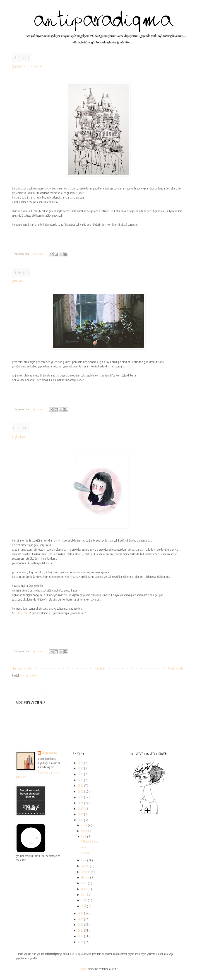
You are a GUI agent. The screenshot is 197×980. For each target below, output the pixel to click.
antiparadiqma (49, 753)
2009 (81, 942)
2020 (81, 792)
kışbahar (19, 437)
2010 (81, 936)
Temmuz (86, 872)
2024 (81, 768)
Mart (84, 895)
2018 (81, 803)
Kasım (85, 831)
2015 (81, 820)
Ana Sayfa (100, 669)
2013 (81, 919)
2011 (81, 931)
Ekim (84, 837)
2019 (81, 797)
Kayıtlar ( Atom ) (28, 676)
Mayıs (85, 883)
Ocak (84, 906)
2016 (81, 814)
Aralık (85, 825)
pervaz (17, 281)
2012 (81, 925)
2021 (81, 786)
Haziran (86, 877)
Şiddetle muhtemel (27, 67)
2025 (81, 763)
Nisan (84, 889)
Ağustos (86, 866)
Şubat (85, 900)
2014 (81, 913)
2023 (81, 774)
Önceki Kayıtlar (176, 669)
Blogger (83, 969)
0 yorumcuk (38, 254)
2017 (81, 809)
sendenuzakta (21, 613)
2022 (81, 780)
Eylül (84, 860)
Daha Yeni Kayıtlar (23, 669)
